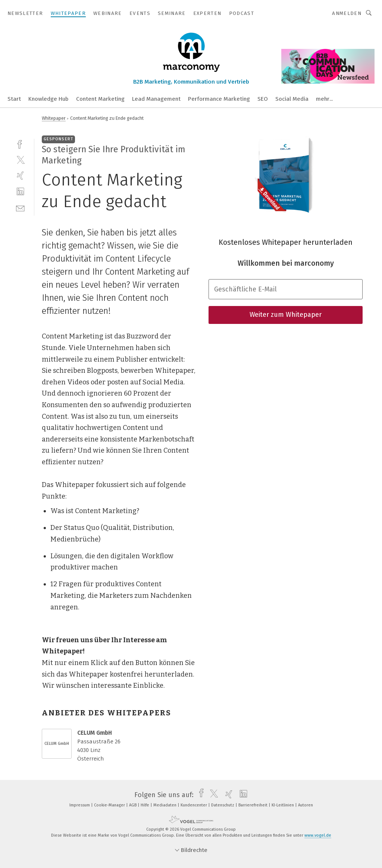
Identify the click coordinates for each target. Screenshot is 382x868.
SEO (263, 99)
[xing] (20, 176)
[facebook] (20, 143)
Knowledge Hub (48, 99)
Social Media (292, 99)
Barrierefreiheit (253, 805)
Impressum (80, 805)
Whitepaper (54, 118)
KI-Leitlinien (283, 805)
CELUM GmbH (57, 744)
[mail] (20, 208)
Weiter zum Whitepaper (286, 315)
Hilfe (145, 805)
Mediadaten (165, 805)
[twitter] (20, 160)
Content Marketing (100, 99)
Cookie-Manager (110, 805)
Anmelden (347, 13)
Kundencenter (194, 805)
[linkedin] (20, 192)
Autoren (306, 805)
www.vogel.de (318, 835)
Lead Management (156, 99)
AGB (133, 805)
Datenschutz (223, 805)
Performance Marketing (219, 99)
